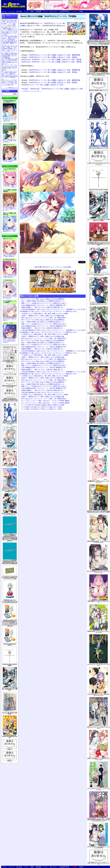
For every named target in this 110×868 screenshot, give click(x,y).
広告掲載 (74, 11)
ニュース (11, 11)
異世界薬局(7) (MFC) (98, 452)
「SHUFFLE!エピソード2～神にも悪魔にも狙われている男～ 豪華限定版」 (52, 55)
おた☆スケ (53, 11)
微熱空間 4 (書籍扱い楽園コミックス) (99, 90)
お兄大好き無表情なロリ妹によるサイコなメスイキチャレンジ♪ (43, 392)
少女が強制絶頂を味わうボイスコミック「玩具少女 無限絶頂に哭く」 (45, 305)
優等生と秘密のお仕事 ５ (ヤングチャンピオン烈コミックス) (99, 542)
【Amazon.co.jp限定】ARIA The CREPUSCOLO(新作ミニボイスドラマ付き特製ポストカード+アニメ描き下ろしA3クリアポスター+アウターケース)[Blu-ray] (10, 623)
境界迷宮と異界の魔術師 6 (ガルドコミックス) (99, 333)
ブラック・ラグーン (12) (10, 374)
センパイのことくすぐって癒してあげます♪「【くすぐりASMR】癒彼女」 (46, 401)
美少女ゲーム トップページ (53, 267)
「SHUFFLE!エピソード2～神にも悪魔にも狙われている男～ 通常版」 (50, 57)
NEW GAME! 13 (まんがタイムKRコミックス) (99, 863)
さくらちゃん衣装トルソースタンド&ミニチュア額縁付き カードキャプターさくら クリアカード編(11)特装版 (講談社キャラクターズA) (99, 243)
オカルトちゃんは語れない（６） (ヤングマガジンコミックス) (99, 275)
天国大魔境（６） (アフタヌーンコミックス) (98, 423)
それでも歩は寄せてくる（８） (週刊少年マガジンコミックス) (99, 695)
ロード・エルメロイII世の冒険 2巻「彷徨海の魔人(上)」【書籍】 (10, 689)
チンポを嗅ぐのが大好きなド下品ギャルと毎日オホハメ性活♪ (42, 407)
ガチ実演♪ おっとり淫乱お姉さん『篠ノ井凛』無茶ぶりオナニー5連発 (45, 314)
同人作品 (19, 11)
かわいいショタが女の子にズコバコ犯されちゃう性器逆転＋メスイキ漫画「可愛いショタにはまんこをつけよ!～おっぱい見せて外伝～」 (9, 83)
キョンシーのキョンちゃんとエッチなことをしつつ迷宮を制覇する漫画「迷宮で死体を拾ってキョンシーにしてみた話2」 (10, 67)
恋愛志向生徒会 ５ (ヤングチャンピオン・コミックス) (99, 632)
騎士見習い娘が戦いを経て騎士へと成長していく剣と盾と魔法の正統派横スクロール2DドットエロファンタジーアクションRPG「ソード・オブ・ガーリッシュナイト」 (10, 49)
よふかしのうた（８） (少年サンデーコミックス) (99, 665)
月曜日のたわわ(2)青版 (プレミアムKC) (10, 423)
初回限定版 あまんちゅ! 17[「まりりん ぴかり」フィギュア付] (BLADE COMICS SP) (10, 601)
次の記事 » (68, 267)
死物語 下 (10, 749)
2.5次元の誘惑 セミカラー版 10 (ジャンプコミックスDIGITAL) (99, 847)
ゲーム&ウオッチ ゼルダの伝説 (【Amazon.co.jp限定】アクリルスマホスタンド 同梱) (10, 577)
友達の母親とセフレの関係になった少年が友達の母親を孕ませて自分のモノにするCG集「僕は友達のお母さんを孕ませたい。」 (10, 61)
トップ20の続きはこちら (11, 88)
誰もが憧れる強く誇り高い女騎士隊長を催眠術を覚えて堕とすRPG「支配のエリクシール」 (10, 43)
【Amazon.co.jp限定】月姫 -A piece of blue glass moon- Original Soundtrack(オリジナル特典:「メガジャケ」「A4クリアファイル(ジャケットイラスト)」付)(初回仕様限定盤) (99, 42)
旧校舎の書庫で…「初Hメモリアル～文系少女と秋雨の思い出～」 (43, 307)
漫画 (32, 11)
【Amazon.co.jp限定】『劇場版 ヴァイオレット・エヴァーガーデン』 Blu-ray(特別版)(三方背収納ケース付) (10, 490)
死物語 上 (10, 761)
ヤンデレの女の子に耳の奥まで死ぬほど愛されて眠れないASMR (43, 405)
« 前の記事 (38, 267)
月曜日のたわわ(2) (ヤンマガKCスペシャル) (99, 119)
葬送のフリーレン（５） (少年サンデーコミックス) (99, 727)
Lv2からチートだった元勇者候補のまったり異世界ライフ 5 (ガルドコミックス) (99, 394)
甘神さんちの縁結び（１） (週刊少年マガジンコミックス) (99, 759)
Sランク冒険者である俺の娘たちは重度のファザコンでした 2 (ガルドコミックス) (99, 364)
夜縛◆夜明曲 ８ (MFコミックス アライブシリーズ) (99, 482)
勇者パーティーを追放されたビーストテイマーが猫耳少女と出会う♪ (44, 303)
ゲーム (46, 11)
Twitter (81, 11)
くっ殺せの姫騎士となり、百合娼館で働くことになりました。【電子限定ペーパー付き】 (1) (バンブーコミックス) (99, 74)
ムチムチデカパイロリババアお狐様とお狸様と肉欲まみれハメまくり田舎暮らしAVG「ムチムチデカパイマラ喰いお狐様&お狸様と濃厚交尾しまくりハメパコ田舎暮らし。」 (10, 75)
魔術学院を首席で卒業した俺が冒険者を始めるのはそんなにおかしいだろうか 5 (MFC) (99, 512)
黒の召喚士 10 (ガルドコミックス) (98, 304)
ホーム (4, 11)
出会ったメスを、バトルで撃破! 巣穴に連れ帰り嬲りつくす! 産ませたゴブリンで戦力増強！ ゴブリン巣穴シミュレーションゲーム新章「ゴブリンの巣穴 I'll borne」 (10, 23)
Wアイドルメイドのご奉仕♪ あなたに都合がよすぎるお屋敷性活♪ (43, 299)
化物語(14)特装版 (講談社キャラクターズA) (10, 386)
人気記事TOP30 (64, 11)
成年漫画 (38, 11)
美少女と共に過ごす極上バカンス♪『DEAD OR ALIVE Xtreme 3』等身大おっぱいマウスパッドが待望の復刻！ (10, 38)
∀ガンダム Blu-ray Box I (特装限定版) (10, 713)
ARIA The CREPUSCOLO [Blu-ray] (10, 644)
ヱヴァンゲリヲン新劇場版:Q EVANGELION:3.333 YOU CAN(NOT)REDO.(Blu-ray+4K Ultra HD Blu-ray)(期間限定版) (10, 562)
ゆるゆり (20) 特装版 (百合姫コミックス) (10, 466)
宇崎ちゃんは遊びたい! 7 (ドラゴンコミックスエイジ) (10, 514)
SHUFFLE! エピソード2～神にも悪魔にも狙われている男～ (43, 85)
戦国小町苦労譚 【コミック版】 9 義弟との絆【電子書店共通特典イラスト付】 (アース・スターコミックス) (99, 820)
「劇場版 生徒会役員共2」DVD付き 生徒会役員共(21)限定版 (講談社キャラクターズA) (10, 400)
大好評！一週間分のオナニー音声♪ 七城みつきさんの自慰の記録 (43, 316)
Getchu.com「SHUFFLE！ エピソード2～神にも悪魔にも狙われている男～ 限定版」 (52, 60)
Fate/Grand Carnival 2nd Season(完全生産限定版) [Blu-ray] (10, 736)
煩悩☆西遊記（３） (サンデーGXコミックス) (99, 602)
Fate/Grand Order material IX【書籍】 (10, 665)
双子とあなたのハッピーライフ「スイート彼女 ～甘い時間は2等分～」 (45, 318)
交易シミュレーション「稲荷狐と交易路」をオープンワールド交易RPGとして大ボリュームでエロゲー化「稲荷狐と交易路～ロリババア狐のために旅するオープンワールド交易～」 (9, 31)
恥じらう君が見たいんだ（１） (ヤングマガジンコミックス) (99, 572)
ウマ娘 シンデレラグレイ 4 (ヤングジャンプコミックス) (98, 164)
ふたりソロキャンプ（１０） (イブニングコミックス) (99, 789)
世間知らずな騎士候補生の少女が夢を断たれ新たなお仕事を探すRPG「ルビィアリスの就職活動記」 (10, 56)
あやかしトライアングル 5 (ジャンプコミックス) (10, 449)
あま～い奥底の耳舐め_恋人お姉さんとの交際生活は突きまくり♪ (43, 301)
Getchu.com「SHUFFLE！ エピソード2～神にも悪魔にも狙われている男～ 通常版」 (52, 62)
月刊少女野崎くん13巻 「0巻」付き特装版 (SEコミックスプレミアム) (10, 361)
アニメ (26, 11)
